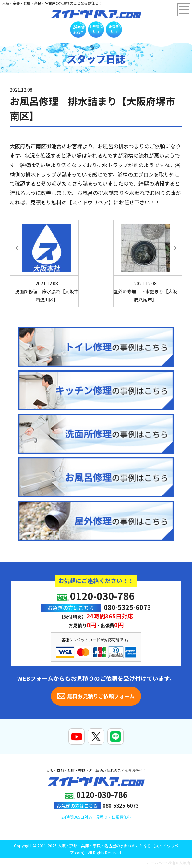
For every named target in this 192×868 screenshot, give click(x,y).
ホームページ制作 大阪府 (168, 863)
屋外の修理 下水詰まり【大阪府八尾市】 (145, 291)
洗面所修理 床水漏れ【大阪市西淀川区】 (47, 291)
